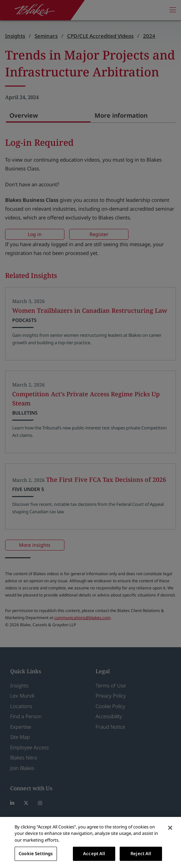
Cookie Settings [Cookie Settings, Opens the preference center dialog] (36, 853)
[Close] (170, 828)
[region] (90, 842)
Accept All (94, 853)
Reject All (141, 853)
